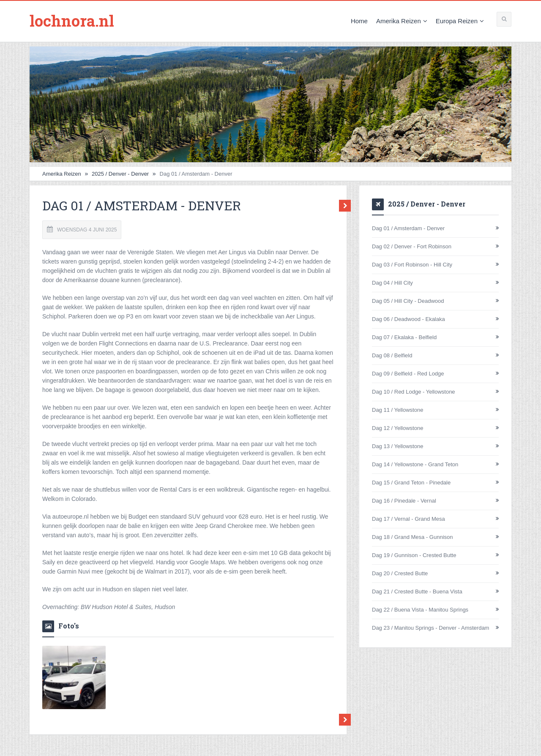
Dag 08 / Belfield (392, 355)
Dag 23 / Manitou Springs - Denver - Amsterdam (430, 628)
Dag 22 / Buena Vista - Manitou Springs (420, 610)
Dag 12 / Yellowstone (398, 428)
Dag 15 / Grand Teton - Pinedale (411, 483)
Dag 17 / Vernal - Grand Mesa (408, 519)
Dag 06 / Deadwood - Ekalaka (408, 319)
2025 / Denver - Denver (120, 174)
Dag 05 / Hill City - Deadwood (408, 301)
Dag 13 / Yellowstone (398, 446)
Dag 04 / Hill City (392, 283)
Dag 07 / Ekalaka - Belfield (404, 337)
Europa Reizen (460, 21)
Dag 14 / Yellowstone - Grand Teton (415, 464)
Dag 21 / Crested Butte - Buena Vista (417, 591)
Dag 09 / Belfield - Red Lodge (408, 374)
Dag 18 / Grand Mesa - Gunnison (413, 537)
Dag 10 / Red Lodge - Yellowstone (414, 392)
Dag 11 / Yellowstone (398, 410)
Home (359, 21)
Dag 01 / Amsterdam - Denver (408, 228)
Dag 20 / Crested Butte (400, 573)
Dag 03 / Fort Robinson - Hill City (412, 265)
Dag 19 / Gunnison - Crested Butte (414, 555)
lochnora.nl (72, 21)
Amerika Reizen (402, 21)
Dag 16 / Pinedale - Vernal (404, 501)
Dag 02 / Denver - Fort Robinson (412, 246)
